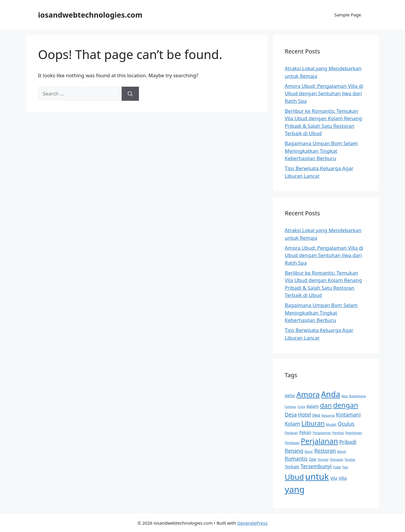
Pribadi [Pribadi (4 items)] (348, 442)
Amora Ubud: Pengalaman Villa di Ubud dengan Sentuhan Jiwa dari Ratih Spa (324, 93)
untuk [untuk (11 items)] (317, 476)
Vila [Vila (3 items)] (334, 478)
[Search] (130, 94)
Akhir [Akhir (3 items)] (290, 396)
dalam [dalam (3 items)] (312, 406)
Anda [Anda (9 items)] (331, 394)
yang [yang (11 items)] (295, 489)
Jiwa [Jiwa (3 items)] (316, 415)
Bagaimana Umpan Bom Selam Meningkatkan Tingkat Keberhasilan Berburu (321, 151)
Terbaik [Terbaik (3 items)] (292, 467)
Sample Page (348, 15)
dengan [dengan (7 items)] (346, 405)
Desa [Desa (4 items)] (291, 414)
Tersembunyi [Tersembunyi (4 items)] (316, 466)
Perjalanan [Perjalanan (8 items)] (319, 441)
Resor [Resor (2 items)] (309, 452)
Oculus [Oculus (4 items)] (346, 424)
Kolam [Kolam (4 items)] (293, 424)
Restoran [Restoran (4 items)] (325, 451)
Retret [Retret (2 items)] (342, 452)
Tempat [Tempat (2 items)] (323, 459)
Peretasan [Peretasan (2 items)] (292, 443)
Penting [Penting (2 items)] (338, 433)
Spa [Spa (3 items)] (313, 459)
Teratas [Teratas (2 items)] (350, 459)
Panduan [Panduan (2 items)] (291, 433)
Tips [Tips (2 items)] (345, 467)
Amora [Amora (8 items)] (308, 394)
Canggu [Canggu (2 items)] (291, 407)
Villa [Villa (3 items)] (343, 478)
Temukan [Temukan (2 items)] (337, 459)
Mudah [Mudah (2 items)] (331, 424)
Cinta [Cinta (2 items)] (301, 407)
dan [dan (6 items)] (326, 405)
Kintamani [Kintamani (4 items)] (348, 414)
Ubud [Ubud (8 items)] (294, 477)
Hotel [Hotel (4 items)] (305, 414)
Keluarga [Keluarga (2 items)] (328, 415)
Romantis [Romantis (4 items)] (296, 459)
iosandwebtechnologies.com (90, 15)
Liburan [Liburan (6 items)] (313, 423)
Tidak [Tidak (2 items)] (337, 467)
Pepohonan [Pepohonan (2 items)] (354, 433)
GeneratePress (252, 523)
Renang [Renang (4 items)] (294, 451)
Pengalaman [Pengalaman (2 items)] (322, 433)
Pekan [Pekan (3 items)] (305, 432)
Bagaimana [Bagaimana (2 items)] (358, 396)
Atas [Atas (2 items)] (345, 396)
